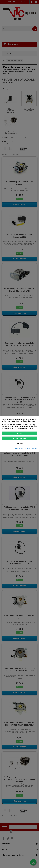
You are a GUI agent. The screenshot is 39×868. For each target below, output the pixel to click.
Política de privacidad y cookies (26, 448)
